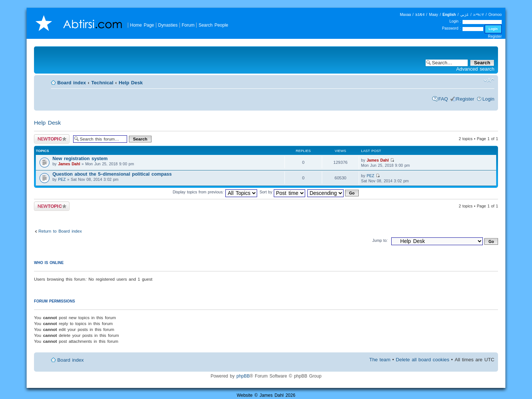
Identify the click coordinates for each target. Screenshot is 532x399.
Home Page (142, 25)
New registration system (80, 158)
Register (495, 36)
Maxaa (405, 15)
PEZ (62, 179)
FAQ (443, 99)
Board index (72, 83)
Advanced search (475, 69)
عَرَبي (465, 15)
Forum (188, 25)
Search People (213, 25)
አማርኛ (479, 15)
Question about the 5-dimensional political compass (112, 174)
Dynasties (168, 25)
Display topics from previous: (215, 192)
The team (380, 360)
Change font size (489, 80)
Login (488, 99)
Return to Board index (60, 231)
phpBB (243, 376)
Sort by (282, 192)
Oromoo (495, 15)
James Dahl (69, 164)
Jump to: (380, 240)
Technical (102, 83)
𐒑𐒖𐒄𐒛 (420, 15)
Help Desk (131, 83)
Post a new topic (52, 139)
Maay (433, 15)
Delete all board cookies (422, 360)
